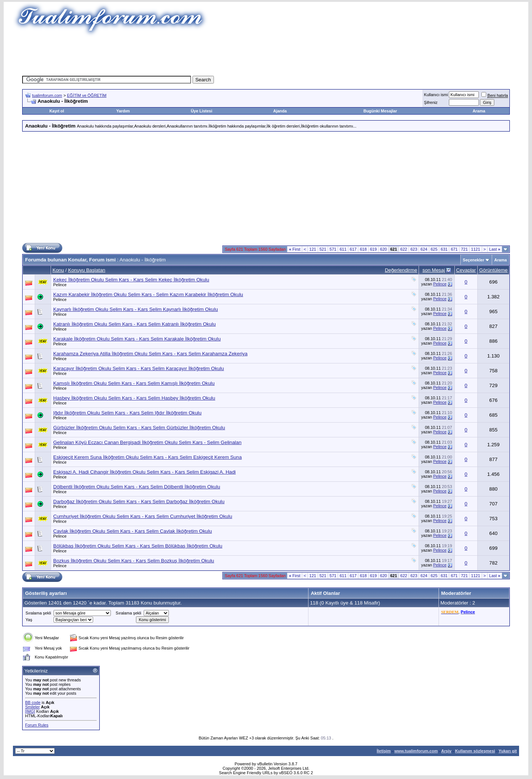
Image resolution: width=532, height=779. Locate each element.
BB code (33, 702)
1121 (475, 249)
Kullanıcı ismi (436, 95)
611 (343, 249)
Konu (58, 270)
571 (333, 249)
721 (464, 249)
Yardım (123, 111)
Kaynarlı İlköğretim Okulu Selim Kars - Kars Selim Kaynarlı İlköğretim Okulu (136, 309)
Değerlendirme (401, 270)
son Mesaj (434, 270)
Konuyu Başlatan (87, 270)
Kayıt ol (57, 111)
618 (363, 249)
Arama (479, 111)
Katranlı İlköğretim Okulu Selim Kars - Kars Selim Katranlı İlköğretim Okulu (134, 324)
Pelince (60, 285)
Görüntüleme (493, 270)
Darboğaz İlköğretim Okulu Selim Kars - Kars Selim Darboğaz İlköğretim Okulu (139, 502)
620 (383, 249)
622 (404, 249)
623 (414, 249)
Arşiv (446, 751)
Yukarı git (508, 751)
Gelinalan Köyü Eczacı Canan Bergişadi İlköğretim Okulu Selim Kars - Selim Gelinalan (147, 442)
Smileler (33, 707)
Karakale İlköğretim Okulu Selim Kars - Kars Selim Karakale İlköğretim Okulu (137, 339)
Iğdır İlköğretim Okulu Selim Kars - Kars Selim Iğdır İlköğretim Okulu (127, 413)
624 (424, 249)
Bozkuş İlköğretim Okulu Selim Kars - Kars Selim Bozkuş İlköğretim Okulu (134, 561)
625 (434, 249)
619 (374, 249)
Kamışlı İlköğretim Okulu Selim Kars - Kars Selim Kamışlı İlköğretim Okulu (134, 383)
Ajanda (280, 111)
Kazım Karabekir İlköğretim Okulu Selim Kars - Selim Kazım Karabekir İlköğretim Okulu (148, 294)
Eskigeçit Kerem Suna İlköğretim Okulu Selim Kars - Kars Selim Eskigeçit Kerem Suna (147, 457)
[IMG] (30, 711)
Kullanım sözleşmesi (475, 751)
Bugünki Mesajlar (380, 111)
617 (353, 249)
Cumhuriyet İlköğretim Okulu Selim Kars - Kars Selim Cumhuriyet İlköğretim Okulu (143, 516)
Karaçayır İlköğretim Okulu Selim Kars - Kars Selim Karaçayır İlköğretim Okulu (139, 368)
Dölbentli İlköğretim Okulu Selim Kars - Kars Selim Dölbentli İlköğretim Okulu (137, 487)
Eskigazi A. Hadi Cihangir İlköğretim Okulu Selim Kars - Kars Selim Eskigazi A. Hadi (144, 472)
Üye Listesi (201, 111)
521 (323, 249)
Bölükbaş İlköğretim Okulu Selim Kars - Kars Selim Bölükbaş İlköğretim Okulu (138, 546)
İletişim (384, 751)
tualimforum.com (47, 95)
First (295, 249)
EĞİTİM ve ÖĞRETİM (87, 95)
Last (495, 249)
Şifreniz (431, 102)
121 (313, 249)
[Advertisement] (266, 54)
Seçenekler (474, 260)
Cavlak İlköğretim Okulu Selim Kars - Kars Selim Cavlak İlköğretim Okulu (133, 531)
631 (444, 249)
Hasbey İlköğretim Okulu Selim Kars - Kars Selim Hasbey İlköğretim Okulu (134, 398)
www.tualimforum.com (416, 751)
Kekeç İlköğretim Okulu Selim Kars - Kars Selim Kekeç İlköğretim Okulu (131, 280)
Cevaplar (466, 270)
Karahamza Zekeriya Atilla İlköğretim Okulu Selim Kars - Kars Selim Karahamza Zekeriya (150, 354)
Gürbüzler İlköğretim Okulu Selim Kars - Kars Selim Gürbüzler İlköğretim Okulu (139, 428)
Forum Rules (37, 725)
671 (454, 249)
